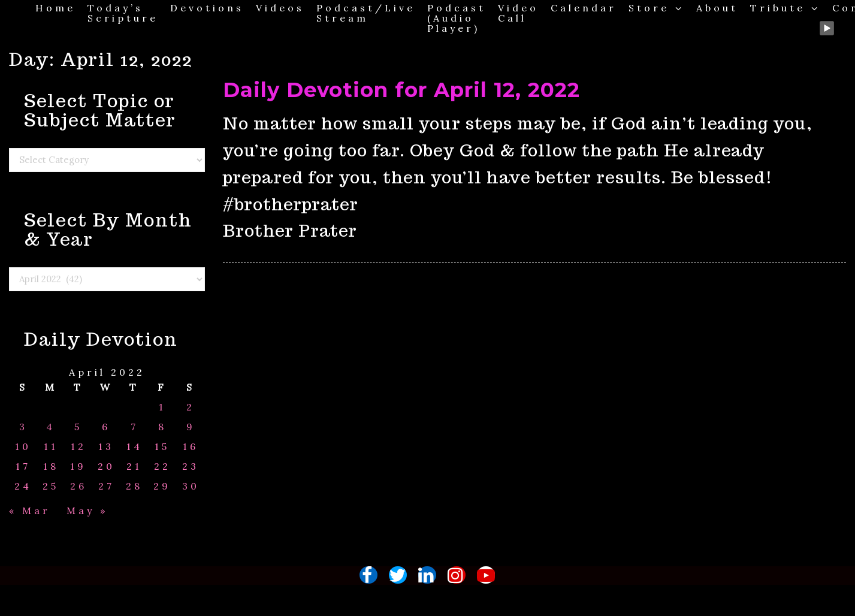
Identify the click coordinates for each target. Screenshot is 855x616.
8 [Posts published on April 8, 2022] (162, 427)
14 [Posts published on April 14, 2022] (135, 447)
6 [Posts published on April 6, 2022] (106, 427)
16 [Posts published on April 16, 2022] (191, 447)
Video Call (518, 13)
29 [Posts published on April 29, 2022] (162, 486)
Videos (280, 7)
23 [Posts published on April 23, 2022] (191, 466)
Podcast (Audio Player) (457, 18)
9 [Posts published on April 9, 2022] (191, 427)
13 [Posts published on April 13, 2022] (106, 447)
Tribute (785, 7)
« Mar (30, 511)
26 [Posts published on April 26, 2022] (78, 486)
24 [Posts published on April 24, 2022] (23, 486)
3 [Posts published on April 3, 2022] (23, 427)
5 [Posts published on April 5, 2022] (78, 427)
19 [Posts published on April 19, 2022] (78, 466)
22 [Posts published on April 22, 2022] (162, 466)
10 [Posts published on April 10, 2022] (23, 447)
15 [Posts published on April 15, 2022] (162, 447)
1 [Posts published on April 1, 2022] (162, 407)
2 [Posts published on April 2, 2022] (191, 407)
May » (87, 511)
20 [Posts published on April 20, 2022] (106, 466)
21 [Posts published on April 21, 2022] (134, 466)
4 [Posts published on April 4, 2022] (51, 427)
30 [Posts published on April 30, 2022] (191, 486)
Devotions (207, 7)
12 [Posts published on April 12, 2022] (78, 447)
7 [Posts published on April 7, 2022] (135, 427)
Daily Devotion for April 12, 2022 (401, 90)
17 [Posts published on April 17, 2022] (23, 466)
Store (656, 7)
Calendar (584, 7)
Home (55, 7)
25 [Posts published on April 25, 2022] (51, 486)
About (717, 7)
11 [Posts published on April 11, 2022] (51, 447)
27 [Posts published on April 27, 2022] (106, 486)
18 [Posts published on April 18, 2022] (51, 466)
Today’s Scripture (123, 13)
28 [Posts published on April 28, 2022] (134, 486)
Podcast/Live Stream (366, 13)
